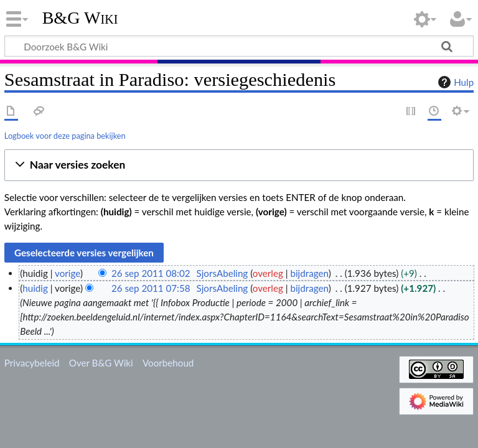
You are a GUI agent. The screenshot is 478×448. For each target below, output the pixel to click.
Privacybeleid (32, 363)
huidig (35, 288)
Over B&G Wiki (101, 363)
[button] (239, 165)
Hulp (454, 82)
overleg (268, 273)
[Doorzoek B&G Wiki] (239, 46)
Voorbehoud (168, 363)
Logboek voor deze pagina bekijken (65, 136)
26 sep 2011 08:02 (151, 273)
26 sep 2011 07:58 (151, 288)
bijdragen (309, 273)
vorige (68, 273)
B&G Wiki (80, 18)
